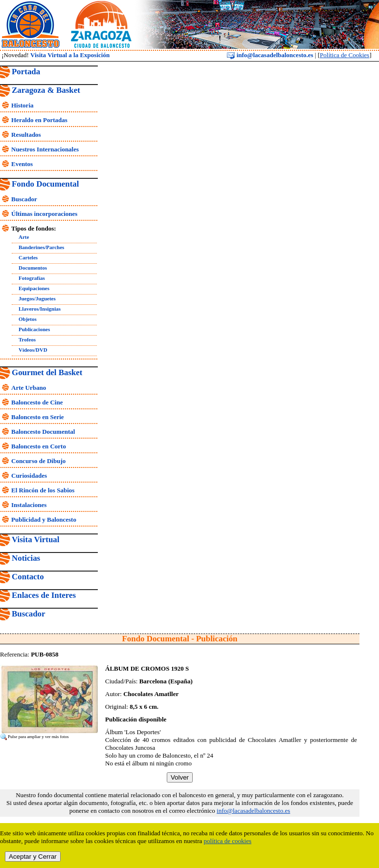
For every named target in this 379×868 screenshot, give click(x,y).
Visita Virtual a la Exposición (70, 55)
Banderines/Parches (41, 247)
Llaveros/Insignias (40, 309)
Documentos (33, 268)
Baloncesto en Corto (39, 446)
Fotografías (32, 278)
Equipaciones (34, 288)
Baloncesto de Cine (37, 402)
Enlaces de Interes (44, 595)
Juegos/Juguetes (37, 298)
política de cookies (228, 841)
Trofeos (27, 339)
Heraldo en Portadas (39, 120)
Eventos (22, 164)
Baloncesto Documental (43, 432)
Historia (22, 105)
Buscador (24, 199)
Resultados (26, 135)
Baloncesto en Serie (38, 417)
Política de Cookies (345, 55)
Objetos (28, 319)
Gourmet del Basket (47, 372)
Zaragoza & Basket (46, 90)
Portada (26, 72)
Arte (24, 237)
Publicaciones (34, 329)
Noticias (26, 558)
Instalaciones (29, 505)
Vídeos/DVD (33, 350)
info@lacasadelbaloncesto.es (270, 55)
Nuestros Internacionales (45, 149)
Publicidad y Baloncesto (44, 519)
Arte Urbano (29, 388)
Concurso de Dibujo (38, 461)
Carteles (28, 257)
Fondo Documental (45, 184)
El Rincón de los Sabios (43, 490)
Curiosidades (29, 476)
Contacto (28, 577)
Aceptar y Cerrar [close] (33, 857)
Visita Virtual (35, 540)
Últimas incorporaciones (44, 214)
